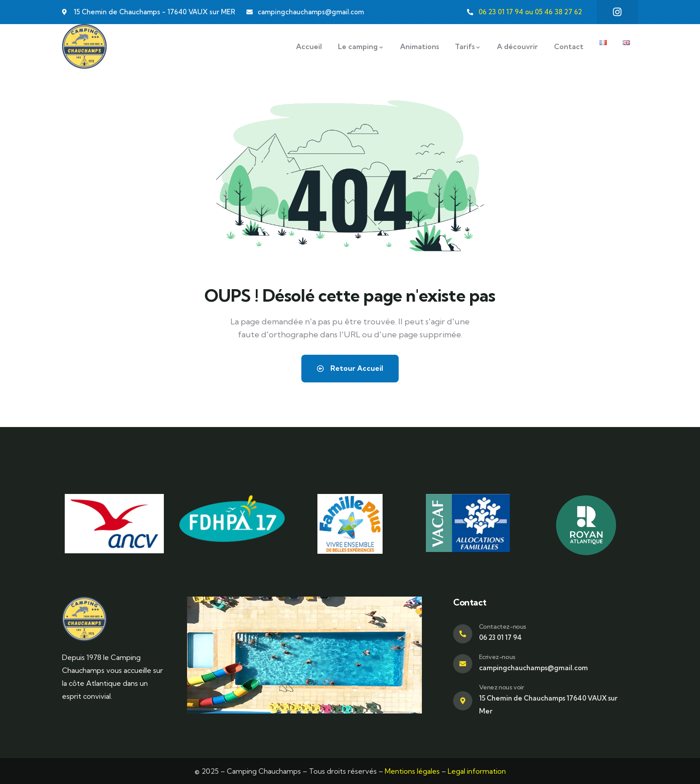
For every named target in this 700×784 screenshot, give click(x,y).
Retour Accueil (350, 369)
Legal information (477, 771)
